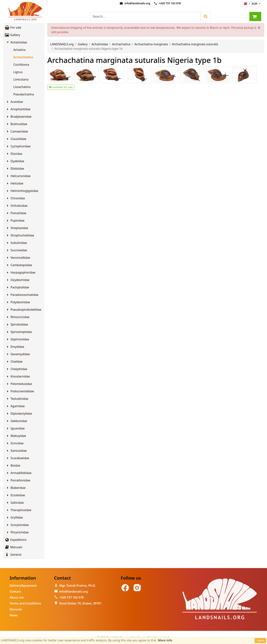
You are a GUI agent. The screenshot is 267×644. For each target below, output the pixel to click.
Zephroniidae (18, 339)
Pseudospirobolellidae (24, 310)
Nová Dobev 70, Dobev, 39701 (80, 603)
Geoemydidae (18, 354)
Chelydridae (17, 369)
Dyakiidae (15, 161)
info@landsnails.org (137, 3)
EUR (255, 4)
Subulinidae (16, 243)
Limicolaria (21, 79)
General (13, 555)
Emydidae (15, 347)
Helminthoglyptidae (22, 191)
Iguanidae (15, 428)
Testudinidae (17, 399)
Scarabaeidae (18, 458)
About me (17, 597)
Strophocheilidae (20, 235)
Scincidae (15, 443)
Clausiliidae (16, 139)
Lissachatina (22, 87)
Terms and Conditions (25, 603)
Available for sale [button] (61, 87)
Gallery (12, 35)
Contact (15, 591)
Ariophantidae (18, 109)
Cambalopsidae (19, 265)
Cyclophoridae (18, 146)
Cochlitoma (21, 65)
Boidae (13, 465)
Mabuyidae (16, 436)
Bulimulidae (17, 124)
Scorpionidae (17, 525)
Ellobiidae (15, 169)
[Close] (259, 28)
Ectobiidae (15, 495)
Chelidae (14, 362)
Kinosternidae (18, 376)
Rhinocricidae (18, 317)
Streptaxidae (17, 228)
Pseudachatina (24, 94)
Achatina (19, 50)
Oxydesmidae (18, 280)
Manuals (13, 547)
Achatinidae (17, 42)
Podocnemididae (20, 391)
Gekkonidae (17, 421)
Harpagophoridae (21, 272)
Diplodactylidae (19, 413)
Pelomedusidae (19, 384)
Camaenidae (17, 131)
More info (165, 640)
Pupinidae (15, 220)
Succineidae (17, 250)
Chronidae (15, 198)
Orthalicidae (17, 206)
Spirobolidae (17, 324)
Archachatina (23, 57)
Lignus (18, 72)
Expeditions (15, 540)
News (14, 615)
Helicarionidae (18, 176)
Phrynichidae (17, 532)
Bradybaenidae (19, 117)
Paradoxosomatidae (22, 295)
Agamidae (15, 406)
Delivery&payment (23, 586)
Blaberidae (16, 488)
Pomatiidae (16, 213)
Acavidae (14, 102)
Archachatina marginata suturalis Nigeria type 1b (134, 60)
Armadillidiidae (19, 473)
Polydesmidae (18, 302)
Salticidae (15, 503)
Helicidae (15, 183)
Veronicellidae (18, 258)
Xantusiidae (16, 451)
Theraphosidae (19, 510)
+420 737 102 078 (170, 3)
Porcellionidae (18, 480)
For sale (13, 27)
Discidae (14, 154)
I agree (260, 640)
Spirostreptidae (19, 332)
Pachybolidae (18, 287)
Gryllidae (14, 517)
